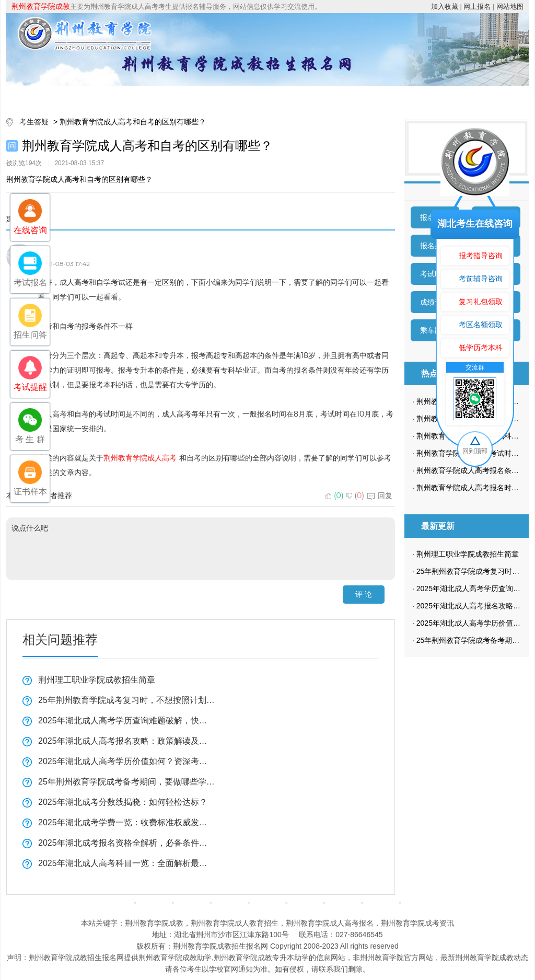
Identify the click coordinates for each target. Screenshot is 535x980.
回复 (380, 495)
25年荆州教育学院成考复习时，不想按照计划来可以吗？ (126, 700)
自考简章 (230, 903)
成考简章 (178, 96)
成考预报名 (478, 96)
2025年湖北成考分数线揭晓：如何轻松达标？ (123, 802)
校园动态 (358, 96)
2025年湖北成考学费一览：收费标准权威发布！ (126, 822)
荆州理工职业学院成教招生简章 (97, 680)
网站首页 (57, 96)
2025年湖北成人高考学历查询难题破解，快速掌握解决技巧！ (126, 720)
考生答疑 (418, 96)
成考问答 (305, 903)
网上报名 (477, 7)
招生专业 (238, 96)
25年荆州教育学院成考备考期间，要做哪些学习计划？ (126, 782)
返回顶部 (419, 903)
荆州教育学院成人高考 (140, 458)
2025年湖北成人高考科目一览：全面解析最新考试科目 (126, 863)
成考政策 (298, 96)
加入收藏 (445, 7)
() (335, 495)
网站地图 (510, 7)
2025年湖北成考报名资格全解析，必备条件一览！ (126, 843)
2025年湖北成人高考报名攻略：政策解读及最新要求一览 (126, 741)
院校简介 (118, 96)
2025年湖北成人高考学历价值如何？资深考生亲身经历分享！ (126, 761)
